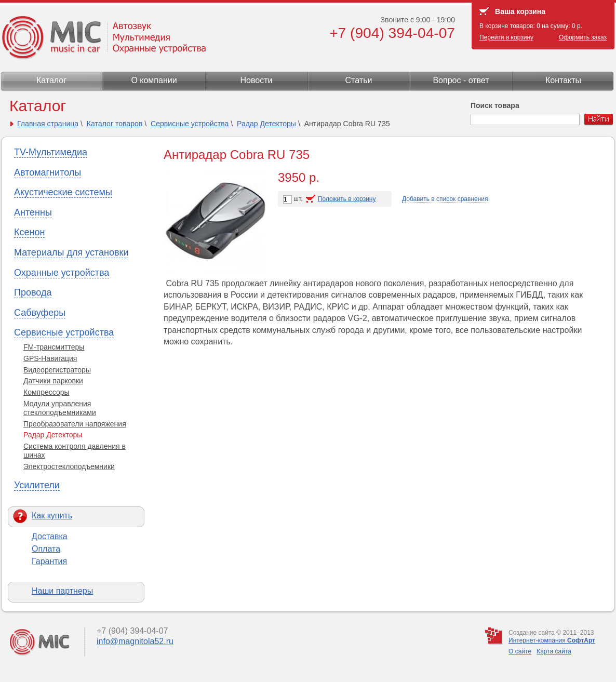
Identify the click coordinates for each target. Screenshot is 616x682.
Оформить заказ (583, 37)
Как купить (52, 516)
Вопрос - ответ (461, 80)
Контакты (563, 80)
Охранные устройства (62, 273)
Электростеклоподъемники (69, 466)
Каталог (51, 80)
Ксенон (29, 232)
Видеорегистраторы (57, 370)
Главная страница (48, 124)
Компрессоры (46, 392)
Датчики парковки (53, 381)
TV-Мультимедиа (51, 152)
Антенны (33, 212)
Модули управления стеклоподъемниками (60, 408)
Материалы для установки (71, 252)
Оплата (46, 549)
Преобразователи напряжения (75, 424)
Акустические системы (63, 192)
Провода (33, 292)
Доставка (50, 536)
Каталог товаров (115, 124)
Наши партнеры (62, 591)
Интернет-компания (552, 640)
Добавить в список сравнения (445, 199)
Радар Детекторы (266, 124)
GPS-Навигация (50, 358)
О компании (154, 80)
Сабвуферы (40, 313)
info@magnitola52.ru (135, 641)
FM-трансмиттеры (54, 347)
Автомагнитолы (48, 172)
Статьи (359, 80)
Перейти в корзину (506, 37)
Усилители (37, 485)
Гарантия (49, 561)
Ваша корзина (520, 11)
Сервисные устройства (190, 124)
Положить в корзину (347, 199)
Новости (257, 80)
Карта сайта (554, 651)
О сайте (520, 651)
